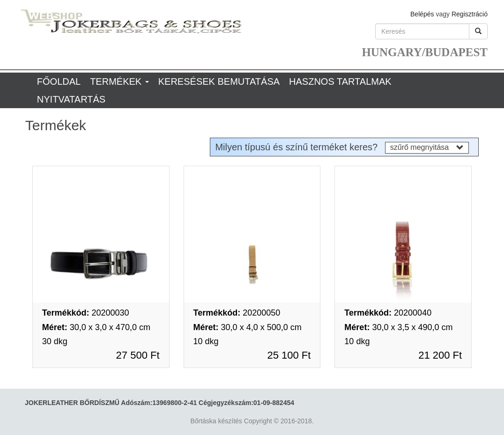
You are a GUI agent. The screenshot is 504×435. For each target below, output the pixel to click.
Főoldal (59, 81)
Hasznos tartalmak (340, 81)
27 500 (138, 355)
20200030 (86, 313)
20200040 (388, 313)
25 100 (289, 355)
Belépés (422, 14)
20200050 (237, 313)
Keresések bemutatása (219, 81)
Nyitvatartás (71, 99)
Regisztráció (470, 14)
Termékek (119, 81)
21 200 (440, 355)
